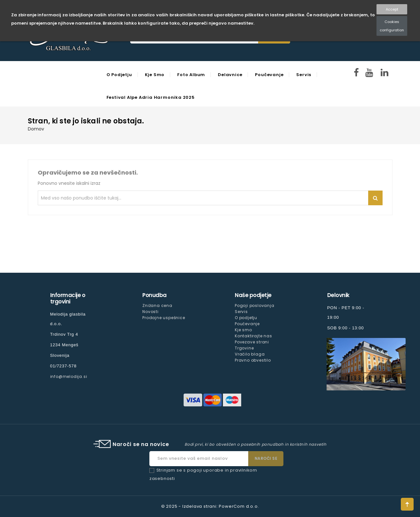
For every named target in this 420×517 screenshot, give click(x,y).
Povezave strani (252, 342)
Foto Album (191, 75)
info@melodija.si (69, 376)
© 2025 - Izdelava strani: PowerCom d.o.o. (210, 506)
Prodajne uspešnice (164, 318)
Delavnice (230, 75)
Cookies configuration (392, 26)
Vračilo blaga (250, 354)
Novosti (151, 312)
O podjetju (119, 75)
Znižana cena (157, 305)
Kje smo (155, 75)
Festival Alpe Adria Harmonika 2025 (151, 97)
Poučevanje (269, 75)
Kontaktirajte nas (254, 336)
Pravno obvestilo (253, 360)
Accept (392, 9)
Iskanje (375, 198)
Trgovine (244, 348)
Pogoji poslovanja (255, 305)
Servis (304, 75)
